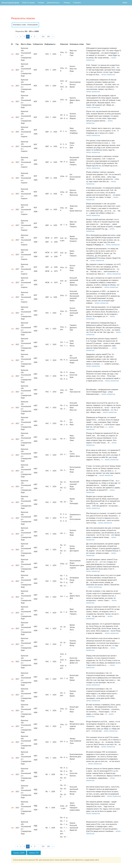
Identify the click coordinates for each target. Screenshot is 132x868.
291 (43, 37)
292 (48, 37)
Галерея (41, 3)
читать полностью (108, 75)
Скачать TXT (34, 853)
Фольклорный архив (10, 3)
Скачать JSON (19, 853)
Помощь (67, 3)
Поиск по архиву (28, 3)
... (38, 37)
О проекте (77, 3)
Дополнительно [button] (54, 3)
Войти (125, 3)
